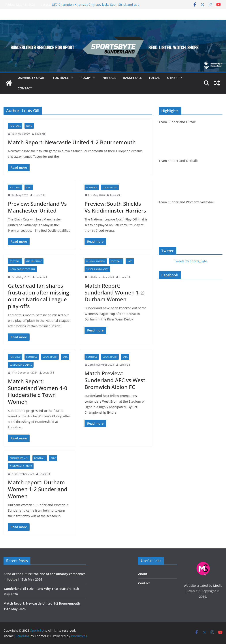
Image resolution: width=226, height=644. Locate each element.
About (143, 574)
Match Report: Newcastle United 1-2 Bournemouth (72, 142)
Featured (15, 357)
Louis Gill (41, 134)
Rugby (86, 78)
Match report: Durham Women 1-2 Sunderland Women (38, 489)
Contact (25, 88)
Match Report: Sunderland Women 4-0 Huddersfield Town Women (38, 391)
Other (172, 78)
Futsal (154, 78)
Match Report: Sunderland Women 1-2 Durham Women (114, 292)
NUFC (29, 126)
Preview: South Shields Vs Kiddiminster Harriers (115, 207)
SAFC (29, 187)
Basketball (133, 78)
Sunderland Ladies (97, 269)
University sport (32, 78)
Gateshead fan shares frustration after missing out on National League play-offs (39, 296)
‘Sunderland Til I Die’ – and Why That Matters (37, 589)
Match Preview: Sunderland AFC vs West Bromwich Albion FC (115, 380)
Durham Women (96, 261)
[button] (71, 78)
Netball (109, 78)
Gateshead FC (34, 261)
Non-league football (23, 269)
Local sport (110, 187)
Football (61, 78)
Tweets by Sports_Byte (191, 261)
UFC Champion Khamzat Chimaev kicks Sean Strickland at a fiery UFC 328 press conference (96, 7)
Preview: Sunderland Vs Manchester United (37, 207)
